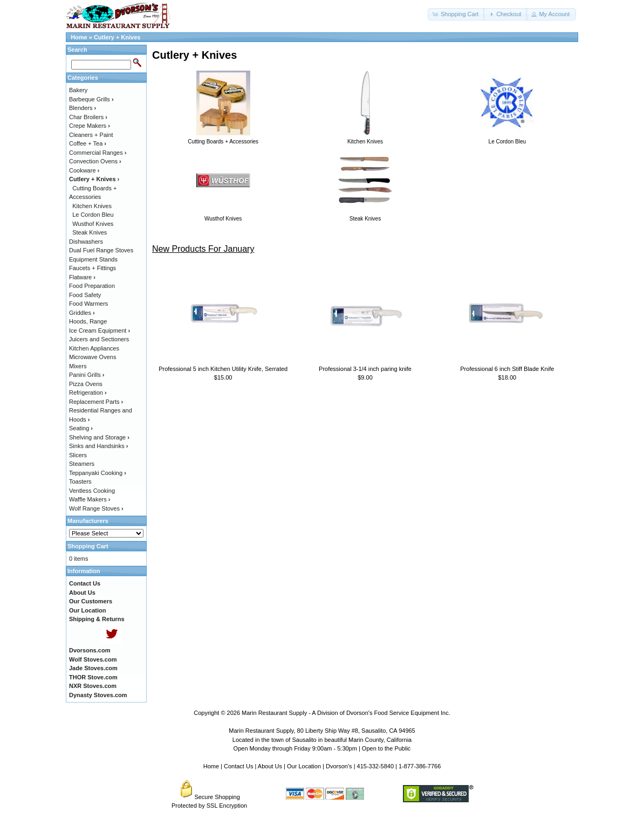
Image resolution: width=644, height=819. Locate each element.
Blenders (83, 108)
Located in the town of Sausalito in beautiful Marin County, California (322, 740)
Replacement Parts (96, 402)
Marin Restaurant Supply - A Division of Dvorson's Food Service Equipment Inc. (346, 713)
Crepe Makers (90, 126)
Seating (81, 428)
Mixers (78, 366)
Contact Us (238, 766)
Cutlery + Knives (117, 37)
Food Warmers (88, 304)
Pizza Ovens (86, 384)
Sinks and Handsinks (98, 446)
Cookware (84, 170)
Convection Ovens (95, 161)
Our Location (304, 766)
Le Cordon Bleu (93, 215)
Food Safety (85, 295)
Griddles (82, 313)
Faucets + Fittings (93, 268)
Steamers (82, 464)
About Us (270, 766)
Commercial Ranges (98, 153)
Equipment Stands (93, 259)
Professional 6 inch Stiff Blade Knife (507, 369)
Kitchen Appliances (94, 348)
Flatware (82, 277)
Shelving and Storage (99, 437)
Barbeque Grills (91, 99)
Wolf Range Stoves (96, 508)
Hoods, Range (88, 321)
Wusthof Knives (93, 224)
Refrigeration (88, 393)
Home (79, 37)
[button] (456, 14)
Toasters (80, 481)
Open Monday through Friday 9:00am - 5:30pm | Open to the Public (322, 748)
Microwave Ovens (93, 357)
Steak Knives (90, 232)
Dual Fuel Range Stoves (101, 250)
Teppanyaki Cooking (98, 473)
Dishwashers (86, 242)
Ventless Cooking (92, 491)
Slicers (78, 455)
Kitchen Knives (92, 206)
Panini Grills (87, 375)
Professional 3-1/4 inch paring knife (365, 369)
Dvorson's (339, 766)
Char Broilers (88, 117)
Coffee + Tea (88, 143)
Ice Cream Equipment (100, 331)
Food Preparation (92, 286)
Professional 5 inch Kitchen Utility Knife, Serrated (223, 369)
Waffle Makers (90, 499)
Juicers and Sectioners (99, 339)
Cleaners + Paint (91, 135)
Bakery (78, 90)
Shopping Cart (88, 546)
